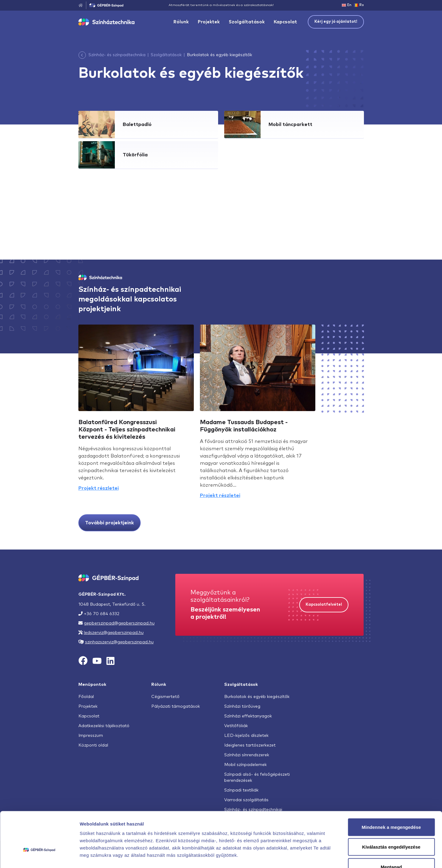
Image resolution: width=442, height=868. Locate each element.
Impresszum (91, 736)
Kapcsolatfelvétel (324, 605)
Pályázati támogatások (176, 706)
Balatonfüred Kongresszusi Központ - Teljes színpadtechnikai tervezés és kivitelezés (127, 430)
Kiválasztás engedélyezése (391, 808)
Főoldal (86, 697)
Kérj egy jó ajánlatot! (336, 22)
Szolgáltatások (247, 22)
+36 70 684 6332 (102, 614)
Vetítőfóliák (236, 726)
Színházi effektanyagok (248, 716)
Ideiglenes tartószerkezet (250, 745)
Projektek (209, 22)
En (347, 5)
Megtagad (391, 828)
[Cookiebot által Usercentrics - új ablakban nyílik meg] (39, 856)
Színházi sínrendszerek (247, 755)
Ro (359, 5)
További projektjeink (110, 523)
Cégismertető (165, 697)
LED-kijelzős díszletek (246, 736)
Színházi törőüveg (242, 706)
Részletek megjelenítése (345, 856)
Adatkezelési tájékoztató (104, 726)
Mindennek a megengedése (391, 788)
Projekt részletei (99, 488)
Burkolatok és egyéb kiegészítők (257, 697)
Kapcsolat (285, 22)
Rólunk (181, 22)
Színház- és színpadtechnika (117, 55)
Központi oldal (93, 745)
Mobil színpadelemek (245, 765)
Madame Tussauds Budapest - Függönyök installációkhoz (244, 426)
